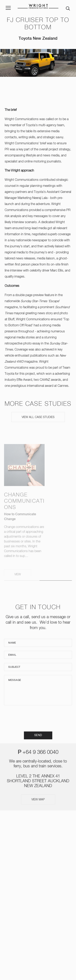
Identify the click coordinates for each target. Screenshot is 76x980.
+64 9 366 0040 (40, 752)
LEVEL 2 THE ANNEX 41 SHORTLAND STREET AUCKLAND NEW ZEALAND (38, 781)
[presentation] (38, 718)
